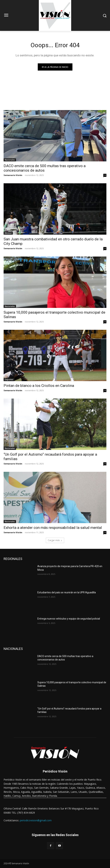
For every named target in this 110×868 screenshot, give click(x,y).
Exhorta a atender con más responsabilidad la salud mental (53, 528)
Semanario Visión (13, 175)
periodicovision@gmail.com (36, 820)
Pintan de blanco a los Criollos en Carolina (39, 386)
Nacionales (10, 160)
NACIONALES (13, 649)
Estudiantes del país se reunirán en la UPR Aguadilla (67, 592)
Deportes (9, 380)
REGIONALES (13, 559)
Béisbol (8, 233)
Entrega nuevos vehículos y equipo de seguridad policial (69, 619)
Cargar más (55, 540)
